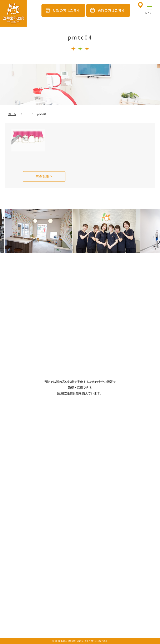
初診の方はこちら (67, 10)
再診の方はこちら (111, 10)
